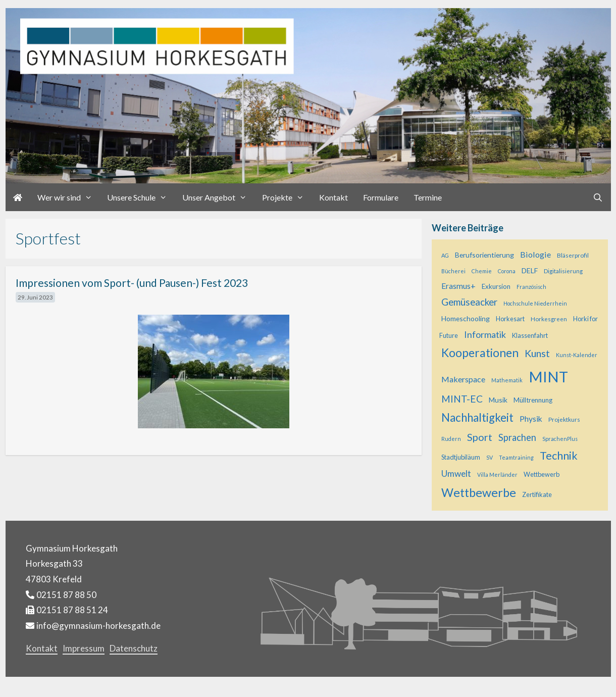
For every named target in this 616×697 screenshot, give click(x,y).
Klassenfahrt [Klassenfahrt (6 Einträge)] (530, 336)
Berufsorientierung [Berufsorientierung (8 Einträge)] (484, 255)
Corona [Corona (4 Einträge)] (507, 271)
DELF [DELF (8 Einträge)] (530, 270)
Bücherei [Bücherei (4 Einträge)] (453, 271)
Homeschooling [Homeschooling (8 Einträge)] (466, 318)
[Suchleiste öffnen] (598, 197)
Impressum (84, 648)
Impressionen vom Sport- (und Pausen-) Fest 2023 (132, 283)
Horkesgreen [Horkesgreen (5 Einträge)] (549, 319)
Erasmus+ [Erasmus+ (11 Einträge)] (458, 286)
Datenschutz (134, 648)
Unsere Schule (141, 197)
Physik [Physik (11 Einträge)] (531, 419)
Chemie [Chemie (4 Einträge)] (482, 271)
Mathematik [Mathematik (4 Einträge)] (507, 380)
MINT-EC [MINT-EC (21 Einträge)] (462, 399)
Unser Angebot (218, 197)
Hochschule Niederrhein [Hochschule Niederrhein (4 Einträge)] (535, 303)
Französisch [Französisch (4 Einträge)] (531, 287)
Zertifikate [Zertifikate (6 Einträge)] (537, 495)
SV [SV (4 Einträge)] (490, 457)
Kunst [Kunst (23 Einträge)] (537, 353)
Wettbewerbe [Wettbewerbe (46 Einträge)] (479, 492)
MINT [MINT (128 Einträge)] (548, 377)
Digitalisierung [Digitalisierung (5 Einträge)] (563, 271)
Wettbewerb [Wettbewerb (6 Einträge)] (542, 475)
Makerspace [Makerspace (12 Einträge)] (463, 379)
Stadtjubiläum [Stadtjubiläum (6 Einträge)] (461, 457)
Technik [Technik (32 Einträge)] (559, 456)
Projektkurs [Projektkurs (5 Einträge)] (564, 419)
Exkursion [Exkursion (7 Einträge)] (496, 286)
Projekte (287, 197)
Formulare (381, 197)
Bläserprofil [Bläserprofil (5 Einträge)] (573, 255)
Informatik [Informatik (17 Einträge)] (485, 334)
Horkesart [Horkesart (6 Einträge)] (510, 319)
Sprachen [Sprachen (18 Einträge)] (517, 437)
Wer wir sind (69, 197)
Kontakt (333, 197)
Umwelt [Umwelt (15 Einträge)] (456, 474)
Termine (428, 197)
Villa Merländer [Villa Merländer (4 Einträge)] (497, 475)
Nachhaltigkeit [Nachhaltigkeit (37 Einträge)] (477, 417)
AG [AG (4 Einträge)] (445, 255)
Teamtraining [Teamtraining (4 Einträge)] (516, 457)
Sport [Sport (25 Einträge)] (480, 437)
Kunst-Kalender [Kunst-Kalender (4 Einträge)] (577, 355)
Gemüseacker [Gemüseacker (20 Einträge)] (469, 302)
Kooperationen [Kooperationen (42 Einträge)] (480, 353)
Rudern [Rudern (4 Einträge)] (451, 439)
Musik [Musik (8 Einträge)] (498, 400)
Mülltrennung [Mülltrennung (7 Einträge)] (533, 400)
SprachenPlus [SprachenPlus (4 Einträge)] (560, 439)
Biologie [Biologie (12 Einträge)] (535, 254)
